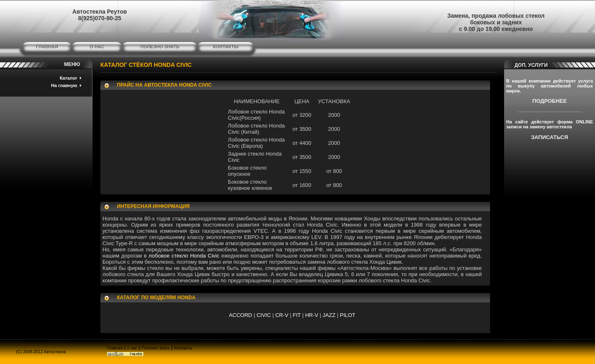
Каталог (68, 78)
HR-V (312, 315)
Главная (115, 348)
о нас (97, 47)
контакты (226, 47)
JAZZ (329, 315)
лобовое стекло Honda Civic (184, 256)
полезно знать (160, 47)
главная (47, 47)
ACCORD (240, 315)
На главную (64, 85)
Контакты (183, 348)
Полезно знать (156, 348)
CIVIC (264, 315)
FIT (297, 315)
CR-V (282, 315)
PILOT (347, 315)
